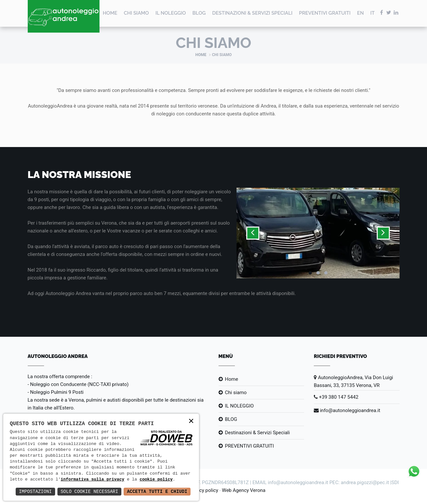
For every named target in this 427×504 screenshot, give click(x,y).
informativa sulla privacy (92, 480)
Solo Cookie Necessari (89, 491)
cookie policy (156, 480)
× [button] (191, 421)
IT (372, 13)
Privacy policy (203, 490)
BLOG (199, 13)
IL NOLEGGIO (170, 13)
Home (110, 13)
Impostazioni (35, 491)
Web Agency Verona (244, 490)
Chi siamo (137, 13)
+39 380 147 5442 (336, 397)
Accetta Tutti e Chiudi (157, 491)
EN (361, 13)
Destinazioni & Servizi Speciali (252, 13)
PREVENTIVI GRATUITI (325, 13)
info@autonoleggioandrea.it (347, 410)
